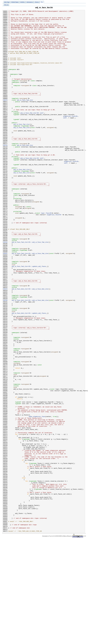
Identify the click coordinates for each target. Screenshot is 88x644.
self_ (42, 134)
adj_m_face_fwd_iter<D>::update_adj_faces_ (29, 318)
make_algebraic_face (37, 498)
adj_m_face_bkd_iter (25, 172)
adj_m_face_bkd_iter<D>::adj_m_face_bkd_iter (30, 345)
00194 (5, 289)
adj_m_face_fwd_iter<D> (30, 134)
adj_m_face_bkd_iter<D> (30, 188)
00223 (5, 345)
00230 (5, 358)
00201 (5, 302)
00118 (5, 172)
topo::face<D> (46, 254)
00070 (5, 118)
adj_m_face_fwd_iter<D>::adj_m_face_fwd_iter (30, 289)
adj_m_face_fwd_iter (25, 118)
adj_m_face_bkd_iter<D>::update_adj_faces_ (29, 374)
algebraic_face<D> (70, 137)
